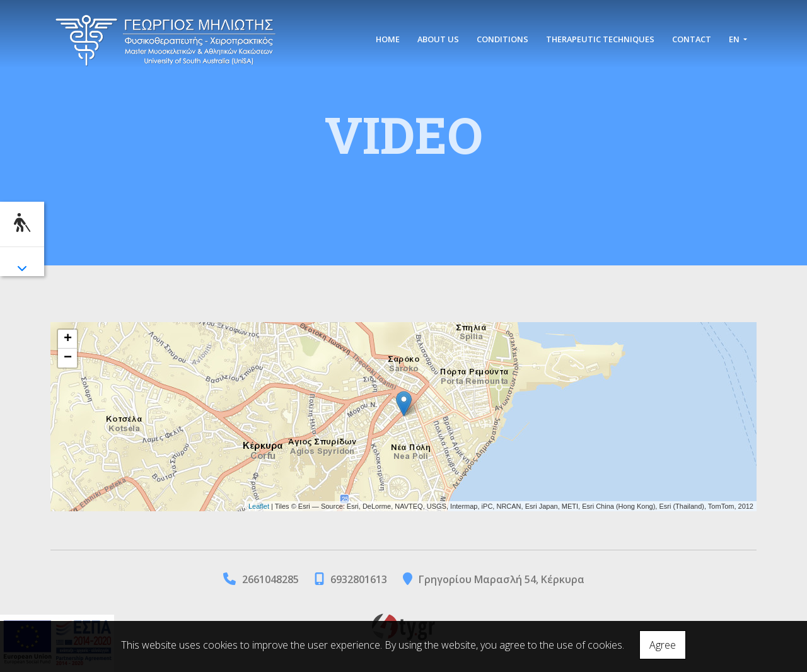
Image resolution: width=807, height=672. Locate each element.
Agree (663, 645)
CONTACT (692, 39)
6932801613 (359, 579)
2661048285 (270, 579)
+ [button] (68, 339)
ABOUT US (438, 39)
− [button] (68, 358)
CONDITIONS (502, 39)
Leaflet (259, 506)
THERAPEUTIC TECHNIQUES (600, 39)
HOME (388, 39)
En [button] (735, 39)
